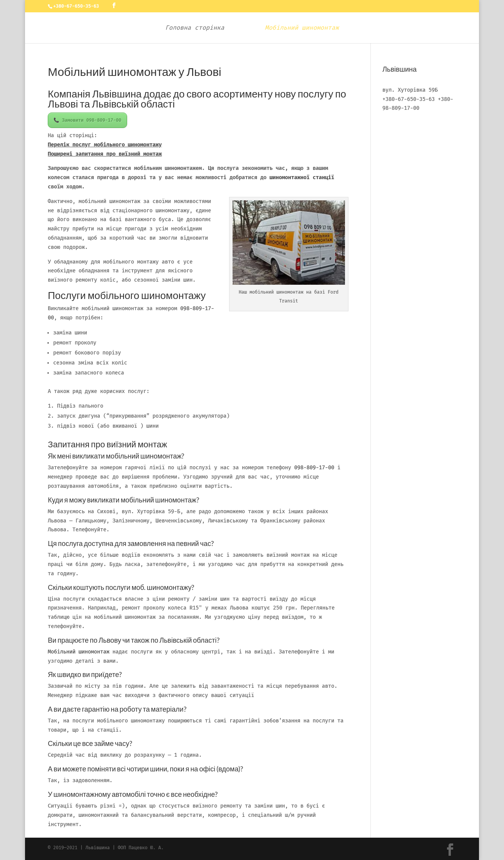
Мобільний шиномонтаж (299, 28)
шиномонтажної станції (302, 177)
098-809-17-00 (314, 468)
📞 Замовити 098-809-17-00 (87, 120)
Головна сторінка (198, 28)
